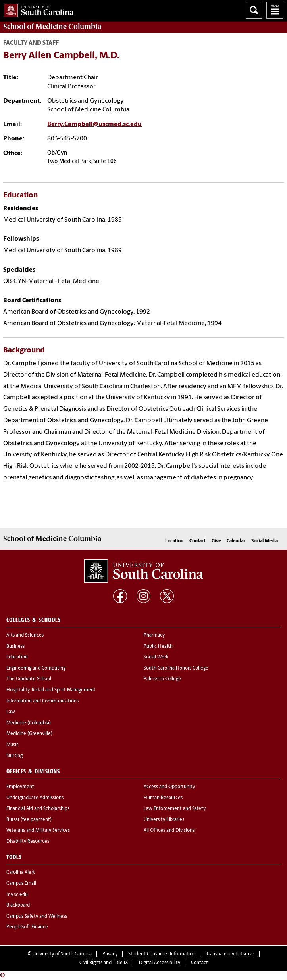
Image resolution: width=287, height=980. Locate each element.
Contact (197, 541)
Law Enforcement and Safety (175, 809)
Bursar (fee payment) (29, 820)
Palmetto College (162, 679)
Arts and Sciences (25, 635)
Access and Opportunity (169, 787)
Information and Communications (42, 701)
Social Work (156, 657)
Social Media (265, 541)
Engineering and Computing (36, 668)
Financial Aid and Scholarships (38, 809)
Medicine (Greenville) (29, 734)
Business (15, 647)
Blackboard (18, 905)
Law (11, 712)
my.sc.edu (17, 895)
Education (17, 657)
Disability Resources (28, 842)
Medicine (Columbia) (29, 723)
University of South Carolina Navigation (275, 10)
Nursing (14, 756)
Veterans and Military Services (38, 831)
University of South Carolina (62, 954)
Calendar (236, 541)
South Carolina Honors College (176, 668)
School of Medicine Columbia (52, 27)
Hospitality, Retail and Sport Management (51, 690)
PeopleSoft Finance (27, 927)
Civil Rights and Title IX (104, 963)
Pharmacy (154, 635)
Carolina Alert (21, 873)
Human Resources (163, 798)
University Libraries (164, 820)
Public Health (158, 647)
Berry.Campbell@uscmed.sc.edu (94, 124)
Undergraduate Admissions (35, 798)
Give (216, 541)
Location (174, 541)
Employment (20, 787)
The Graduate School (29, 679)
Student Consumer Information (162, 954)
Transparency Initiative (230, 954)
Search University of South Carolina (254, 10)
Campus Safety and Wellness (37, 917)
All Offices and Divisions (169, 831)
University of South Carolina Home (37, 9)
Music (13, 745)
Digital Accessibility (160, 963)
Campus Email (21, 884)
